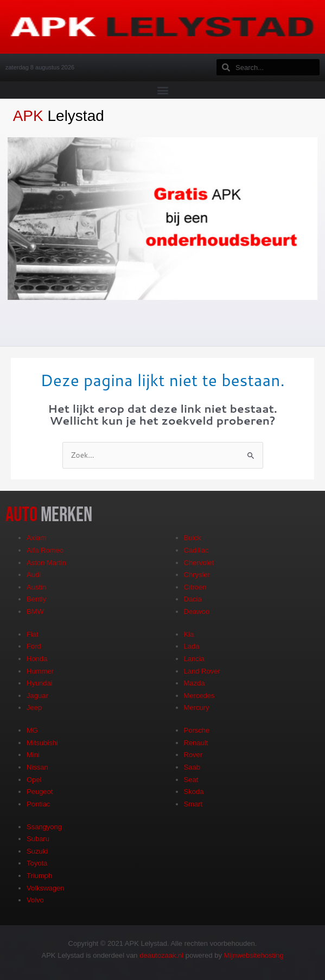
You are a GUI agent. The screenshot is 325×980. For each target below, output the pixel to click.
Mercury (197, 707)
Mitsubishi (42, 743)
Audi (34, 575)
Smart (193, 804)
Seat (191, 780)
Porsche (197, 730)
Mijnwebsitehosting (254, 955)
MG (32, 730)
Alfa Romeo (45, 550)
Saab (192, 767)
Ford (34, 646)
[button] (163, 90)
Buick (193, 538)
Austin (36, 587)
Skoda (194, 792)
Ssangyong (44, 827)
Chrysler (197, 575)
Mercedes (199, 696)
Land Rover (202, 671)
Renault (196, 743)
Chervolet (199, 563)
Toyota (37, 863)
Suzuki (37, 851)
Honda (37, 659)
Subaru (38, 839)
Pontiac (38, 804)
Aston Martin (46, 563)
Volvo (35, 900)
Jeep (34, 707)
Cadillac (196, 550)
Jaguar (37, 696)
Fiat (33, 634)
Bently (36, 599)
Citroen (195, 587)
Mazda (195, 683)
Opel (34, 780)
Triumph (39, 876)
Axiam (36, 538)
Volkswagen (45, 888)
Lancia (194, 659)
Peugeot (40, 792)
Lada (192, 646)
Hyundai (40, 683)
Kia (189, 634)
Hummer (40, 671)
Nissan (37, 767)
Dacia (193, 599)
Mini (33, 755)
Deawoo (197, 611)
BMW (35, 611)
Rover (193, 755)
